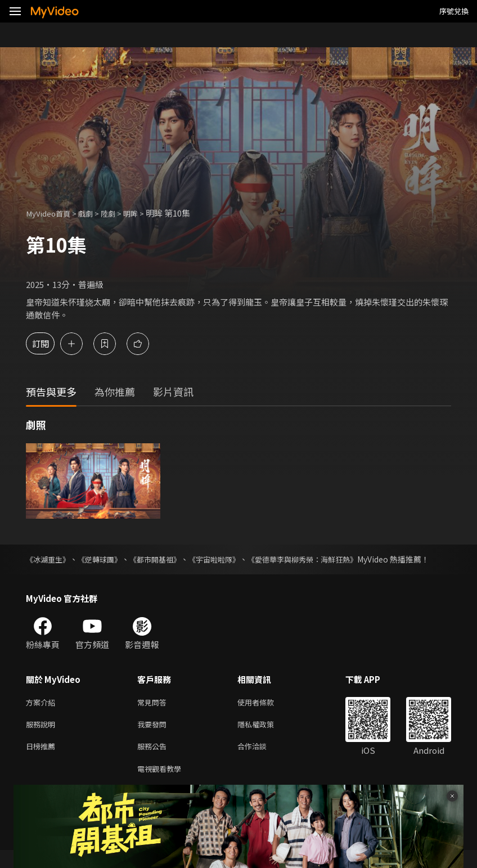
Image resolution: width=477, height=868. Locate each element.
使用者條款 (265, 715)
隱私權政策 (265, 738)
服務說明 (43, 738)
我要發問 (154, 738)
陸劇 (118, 213)
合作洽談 (261, 762)
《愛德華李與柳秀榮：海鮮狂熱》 (332, 559)
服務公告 (154, 762)
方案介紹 (43, 715)
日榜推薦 (43, 762)
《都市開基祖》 (169, 559)
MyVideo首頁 (51, 213)
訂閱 (48, 343)
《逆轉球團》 (107, 559)
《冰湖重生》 (49, 559)
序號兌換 (454, 11)
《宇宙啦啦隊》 (235, 559)
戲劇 (93, 213)
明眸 (143, 213)
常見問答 (154, 715)
